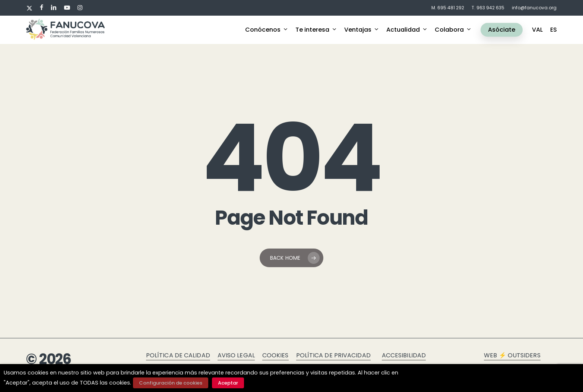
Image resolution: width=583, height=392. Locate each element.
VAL (537, 30)
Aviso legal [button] (236, 355)
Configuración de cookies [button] (171, 383)
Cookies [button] (275, 355)
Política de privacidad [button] (333, 355)
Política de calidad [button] (178, 355)
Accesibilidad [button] (404, 355)
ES (554, 30)
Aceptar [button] (228, 383)
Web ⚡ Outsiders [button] (512, 355)
